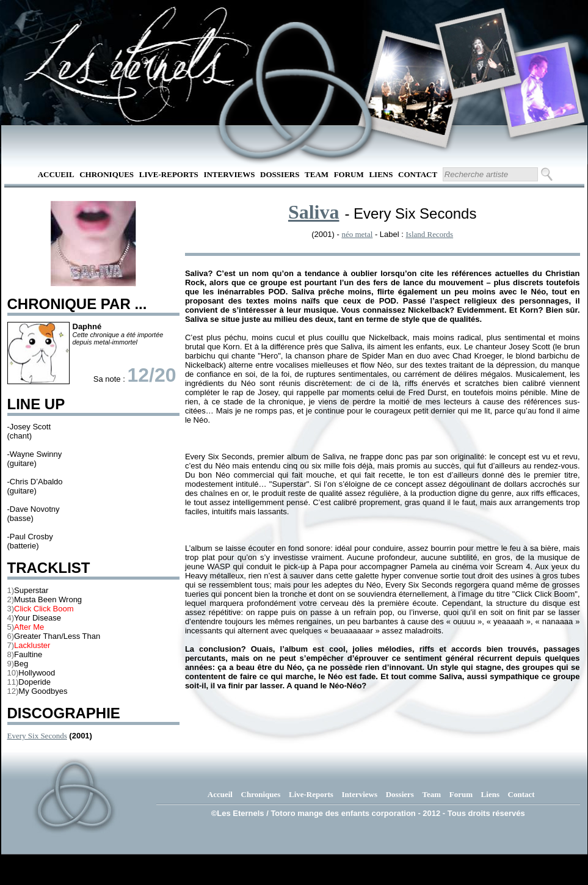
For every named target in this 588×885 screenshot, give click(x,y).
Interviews (229, 174)
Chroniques (107, 174)
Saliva (314, 212)
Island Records (430, 234)
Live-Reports (169, 174)
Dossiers (280, 174)
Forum (349, 174)
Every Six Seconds (37, 736)
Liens (381, 174)
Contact (418, 174)
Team (317, 174)
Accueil (56, 174)
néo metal (357, 234)
